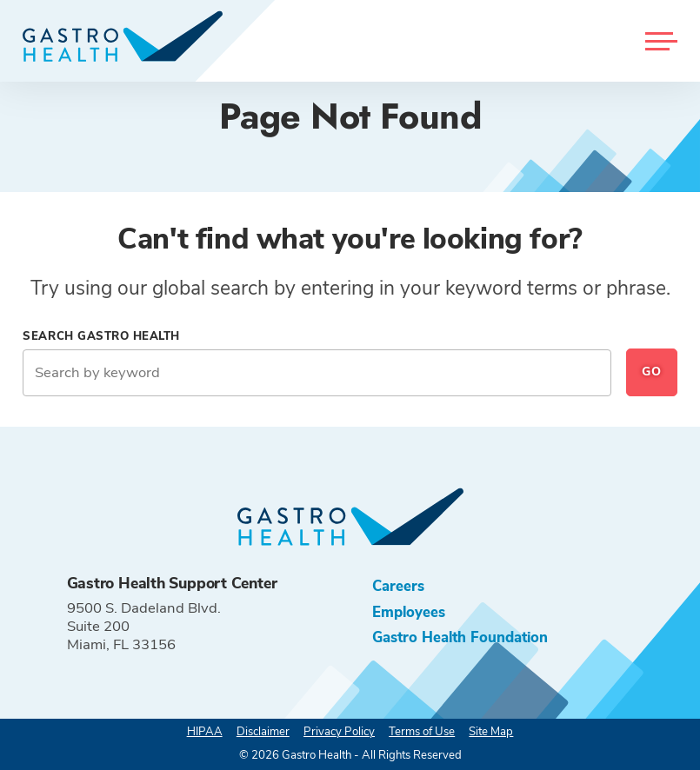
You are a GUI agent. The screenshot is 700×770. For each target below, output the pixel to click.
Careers (398, 586)
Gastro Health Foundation (460, 637)
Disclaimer (263, 732)
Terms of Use (422, 732)
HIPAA (205, 732)
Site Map (491, 732)
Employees (409, 612)
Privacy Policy (339, 732)
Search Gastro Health (101, 336)
